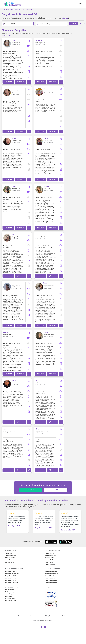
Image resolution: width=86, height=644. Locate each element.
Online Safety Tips (10, 560)
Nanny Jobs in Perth (51, 578)
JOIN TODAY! (30, 490)
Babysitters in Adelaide (12, 582)
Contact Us (65, 616)
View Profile (8, 82)
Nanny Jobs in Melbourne (52, 574)
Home (6, 9)
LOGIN (56, 490)
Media (31, 616)
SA (23, 9)
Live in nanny (9, 596)
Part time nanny (10, 592)
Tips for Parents (10, 553)
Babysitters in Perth (11, 578)
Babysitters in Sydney (11, 572)
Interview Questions (11, 558)
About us (57, 616)
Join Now (65, 18)
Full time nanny (9, 590)
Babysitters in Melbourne (12, 574)
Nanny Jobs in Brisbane (52, 576)
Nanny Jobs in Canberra (52, 580)
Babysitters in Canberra (12, 580)
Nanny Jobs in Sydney (51, 572)
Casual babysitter (10, 594)
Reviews (25, 616)
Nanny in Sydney (50, 553)
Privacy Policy (49, 616)
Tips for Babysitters (11, 556)
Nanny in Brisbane (50, 558)
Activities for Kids (10, 562)
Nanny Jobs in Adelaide (52, 582)
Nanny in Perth (49, 560)
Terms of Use (39, 616)
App (19, 616)
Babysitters (18, 9)
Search (11, 9)
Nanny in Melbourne (51, 556)
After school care (10, 598)
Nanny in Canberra (50, 562)
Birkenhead (29, 9)
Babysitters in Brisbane (12, 576)
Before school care (11, 601)
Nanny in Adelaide (50, 564)
